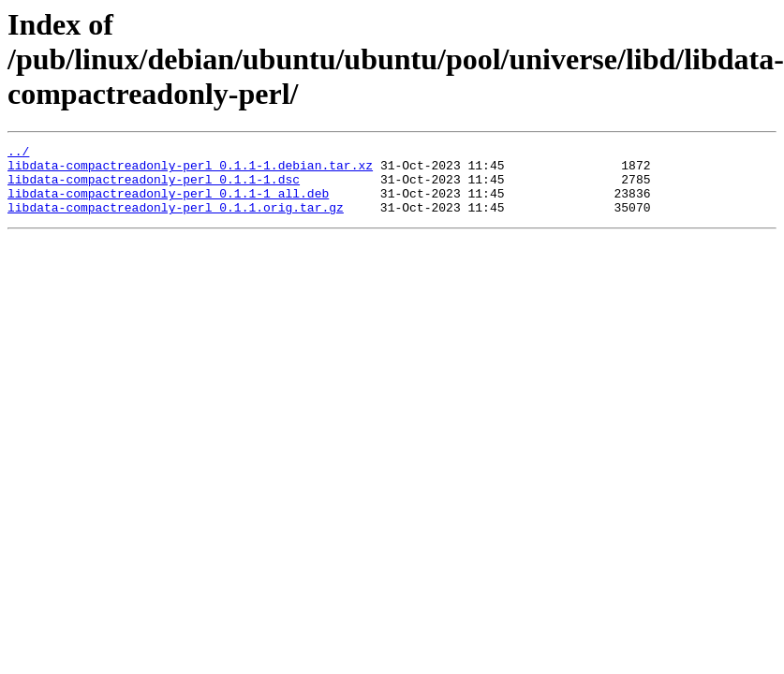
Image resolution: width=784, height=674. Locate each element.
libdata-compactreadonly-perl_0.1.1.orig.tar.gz (176, 221)
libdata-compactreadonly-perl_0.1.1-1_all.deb (168, 204)
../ (18, 154)
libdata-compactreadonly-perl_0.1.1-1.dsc (154, 187)
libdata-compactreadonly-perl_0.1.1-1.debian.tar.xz (190, 170)
